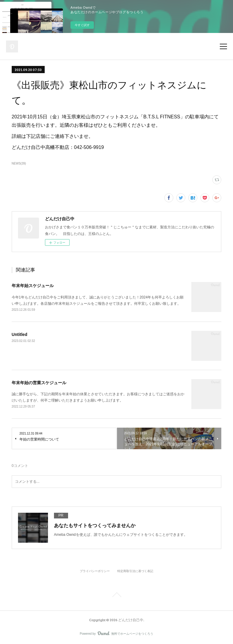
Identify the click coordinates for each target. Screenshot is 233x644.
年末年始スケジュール (33, 286)
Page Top (116, 596)
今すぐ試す (82, 25)
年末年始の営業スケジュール (39, 383)
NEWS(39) (19, 163)
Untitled (19, 334)
